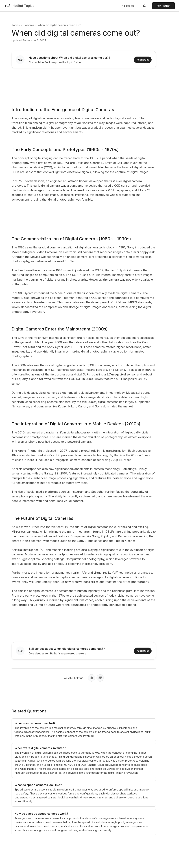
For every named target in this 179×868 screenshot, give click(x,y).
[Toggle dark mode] (144, 6)
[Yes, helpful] (91, 678)
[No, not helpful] (100, 678)
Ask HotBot (163, 6)
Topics (16, 25)
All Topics (128, 6)
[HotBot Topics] (19, 6)
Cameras (29, 25)
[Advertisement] (84, 85)
